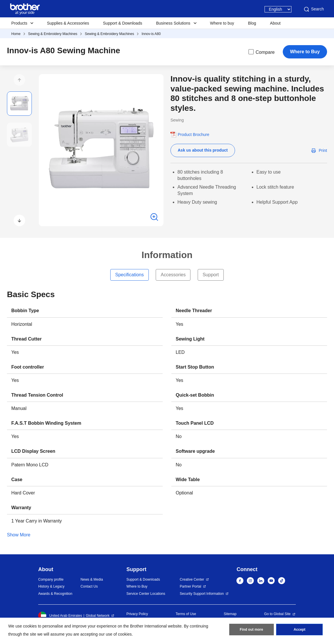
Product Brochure (193, 135)
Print (323, 150)
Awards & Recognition (55, 594)
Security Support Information (202, 594)
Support (211, 275)
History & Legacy (51, 586)
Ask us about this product (203, 150)
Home (16, 34)
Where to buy (222, 23)
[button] (19, 80)
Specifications (130, 275)
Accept (300, 630)
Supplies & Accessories (68, 23)
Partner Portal (190, 586)
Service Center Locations (146, 594)
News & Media (92, 579)
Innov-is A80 (151, 34)
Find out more (252, 630)
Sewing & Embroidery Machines (53, 34)
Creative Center (192, 579)
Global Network (98, 616)
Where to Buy (305, 52)
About (275, 23)
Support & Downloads (123, 23)
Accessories (173, 275)
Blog (252, 23)
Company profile (51, 579)
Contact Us (89, 586)
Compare (261, 52)
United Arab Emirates (60, 616)
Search (313, 9)
